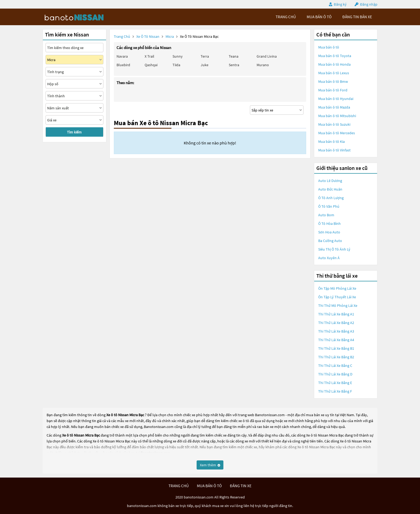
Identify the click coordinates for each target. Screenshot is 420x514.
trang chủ (286, 17)
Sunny (178, 56)
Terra (205, 56)
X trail (149, 56)
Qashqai (151, 65)
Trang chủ (122, 36)
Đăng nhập (369, 4)
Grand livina (267, 56)
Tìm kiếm (74, 132)
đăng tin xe (241, 486)
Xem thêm (210, 465)
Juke (205, 65)
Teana (234, 56)
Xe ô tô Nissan (148, 36)
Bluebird (123, 65)
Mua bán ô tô (329, 47)
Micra (170, 36)
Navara (122, 56)
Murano (263, 65)
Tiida (176, 65)
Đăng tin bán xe (357, 17)
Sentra (234, 65)
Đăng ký (340, 4)
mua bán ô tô (319, 17)
